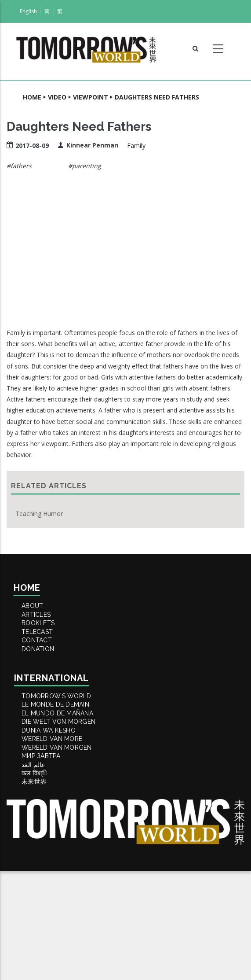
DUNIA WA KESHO (56, 798)
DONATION (44, 684)
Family (136, 146)
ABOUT (38, 609)
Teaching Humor (39, 514)
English (28, 11)
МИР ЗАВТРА (47, 843)
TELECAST (43, 654)
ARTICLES (42, 624)
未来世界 (40, 888)
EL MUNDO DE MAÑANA (65, 768)
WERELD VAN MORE (59, 813)
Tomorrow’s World (64, 738)
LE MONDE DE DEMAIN (63, 753)
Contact (43, 669)
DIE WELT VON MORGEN (66, 783)
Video (57, 97)
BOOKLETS (44, 639)
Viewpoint (91, 97)
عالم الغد (40, 858)
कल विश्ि (40, 873)
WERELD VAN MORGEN (64, 828)
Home (32, 97)
